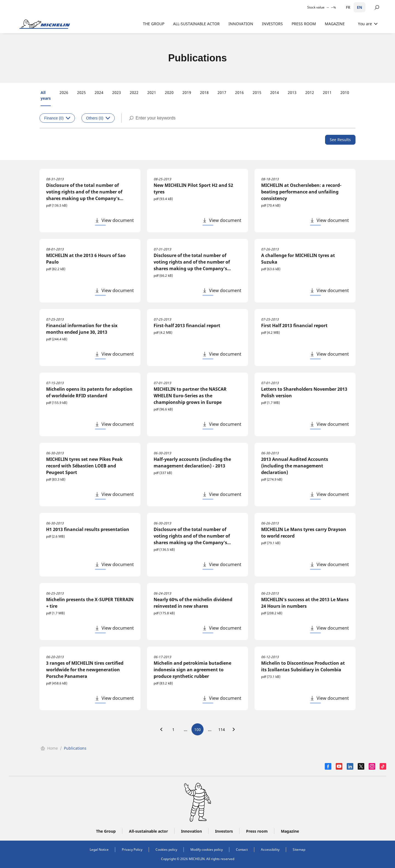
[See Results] (340, 140)
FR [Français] (348, 7)
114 (222, 729)
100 (198, 729)
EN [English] (359, 7)
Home (49, 748)
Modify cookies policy (207, 850)
